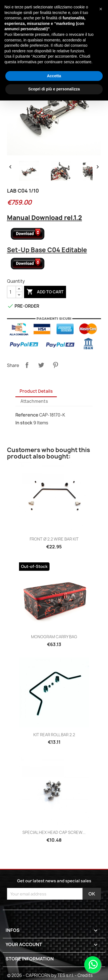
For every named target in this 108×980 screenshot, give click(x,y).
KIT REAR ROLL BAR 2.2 (54, 735)
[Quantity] (11, 292)
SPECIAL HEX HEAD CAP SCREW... (54, 832)
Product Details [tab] (36, 391)
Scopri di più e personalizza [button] (54, 89)
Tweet (41, 365)
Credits (85, 975)
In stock (24, 423)
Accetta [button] (54, 76)
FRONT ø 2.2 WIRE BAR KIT (54, 539)
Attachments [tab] (34, 401)
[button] (101, 9)
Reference (27, 415)
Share (27, 365)
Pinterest (55, 365)
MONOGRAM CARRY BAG (54, 637)
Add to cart (45, 292)
